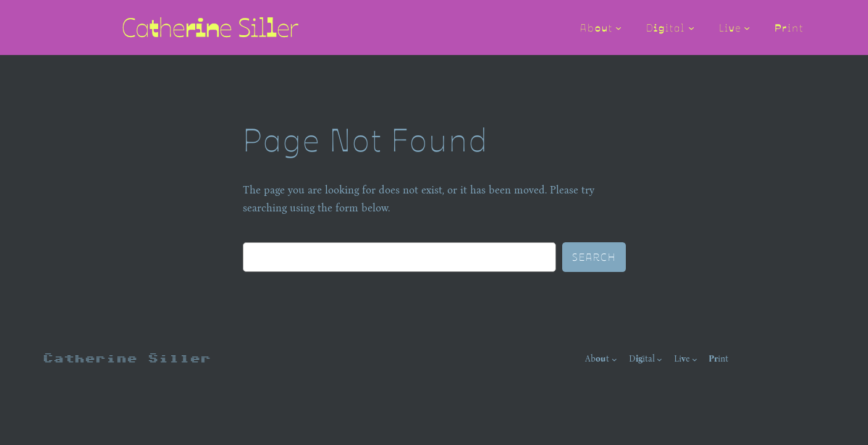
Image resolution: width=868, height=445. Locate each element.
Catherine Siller (127, 359)
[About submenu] (618, 27)
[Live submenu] (747, 27)
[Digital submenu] (691, 27)
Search (594, 256)
